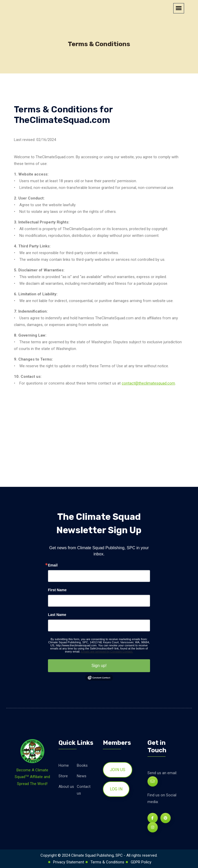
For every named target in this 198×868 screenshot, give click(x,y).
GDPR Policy (141, 862)
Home (64, 765)
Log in (116, 789)
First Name (57, 590)
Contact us (84, 790)
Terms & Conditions (107, 862)
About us (66, 787)
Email (53, 565)
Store (63, 776)
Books (82, 765)
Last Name (57, 615)
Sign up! (99, 666)
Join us (118, 770)
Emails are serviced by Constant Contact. (107, 652)
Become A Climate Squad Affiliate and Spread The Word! (32, 777)
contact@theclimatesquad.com (148, 383)
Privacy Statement (69, 862)
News (82, 776)
